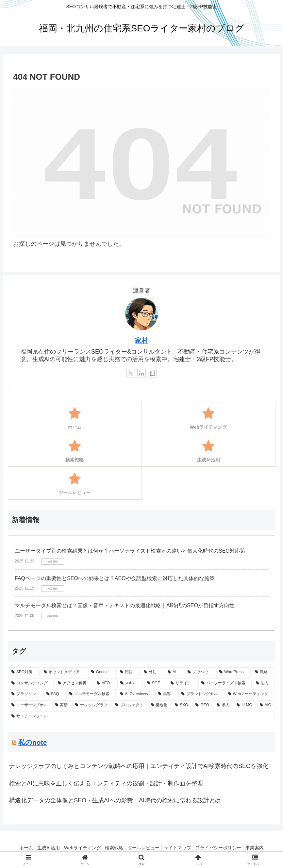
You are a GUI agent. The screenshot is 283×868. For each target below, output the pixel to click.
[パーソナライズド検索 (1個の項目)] (225, 683)
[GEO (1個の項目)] (202, 705)
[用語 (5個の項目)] (128, 672)
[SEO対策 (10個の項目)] (24, 672)
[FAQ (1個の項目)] (54, 694)
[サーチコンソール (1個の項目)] (141, 716)
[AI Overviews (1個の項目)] (135, 694)
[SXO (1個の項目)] (182, 705)
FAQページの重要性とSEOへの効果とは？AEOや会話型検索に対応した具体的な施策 (115, 578)
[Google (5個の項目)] (102, 672)
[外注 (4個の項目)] (152, 672)
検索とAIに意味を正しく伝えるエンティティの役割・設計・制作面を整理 (106, 783)
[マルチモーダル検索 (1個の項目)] (91, 694)
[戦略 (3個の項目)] (263, 672)
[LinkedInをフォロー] (141, 373)
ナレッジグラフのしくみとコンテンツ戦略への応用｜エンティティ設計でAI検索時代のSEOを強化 (139, 766)
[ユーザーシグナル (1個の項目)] (30, 705)
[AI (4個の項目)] (174, 672)
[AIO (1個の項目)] (266, 705)
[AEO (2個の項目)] (105, 683)
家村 (141, 341)
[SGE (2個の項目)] (155, 683)
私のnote (33, 742)
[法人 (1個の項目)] (264, 683)
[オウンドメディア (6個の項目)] (64, 672)
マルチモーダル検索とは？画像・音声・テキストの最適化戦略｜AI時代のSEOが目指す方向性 (125, 605)
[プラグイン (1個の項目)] (25, 694)
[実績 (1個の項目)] (62, 705)
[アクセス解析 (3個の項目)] (74, 683)
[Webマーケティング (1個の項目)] (250, 694)
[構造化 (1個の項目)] (159, 705)
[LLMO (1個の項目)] (244, 705)
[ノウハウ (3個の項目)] (200, 672)
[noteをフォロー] (152, 373)
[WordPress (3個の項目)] (233, 672)
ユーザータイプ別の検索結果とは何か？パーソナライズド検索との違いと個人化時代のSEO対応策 (130, 551)
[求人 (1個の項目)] (223, 705)
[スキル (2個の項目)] (130, 683)
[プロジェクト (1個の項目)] (129, 705)
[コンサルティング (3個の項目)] (31, 683)
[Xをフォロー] (131, 373)
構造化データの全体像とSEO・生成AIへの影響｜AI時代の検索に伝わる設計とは (115, 800)
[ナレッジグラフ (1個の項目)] (92, 705)
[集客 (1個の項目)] (166, 694)
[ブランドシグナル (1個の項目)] (201, 694)
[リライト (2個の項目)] (182, 683)
